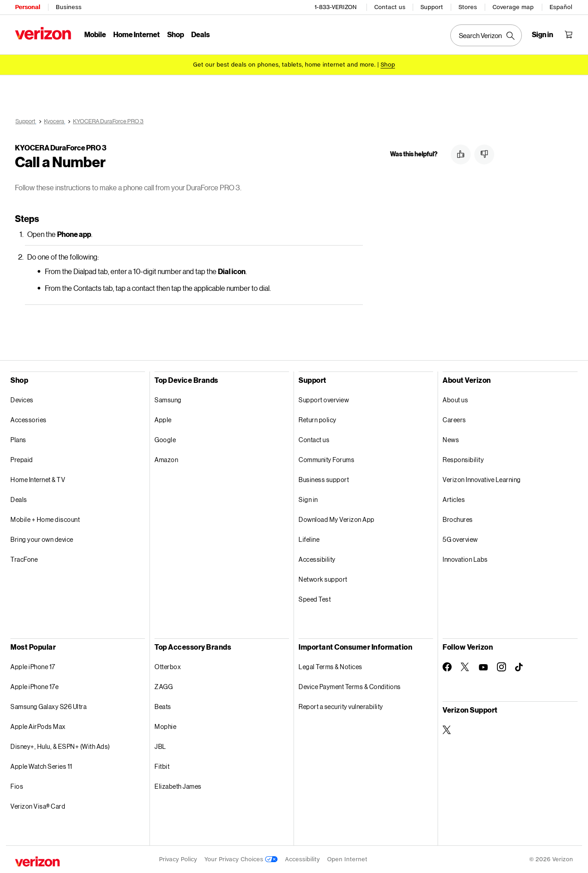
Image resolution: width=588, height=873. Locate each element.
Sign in (308, 499)
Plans (18, 440)
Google (165, 440)
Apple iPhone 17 (33, 667)
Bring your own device (42, 539)
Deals (19, 499)
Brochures (458, 519)
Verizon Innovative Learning (482, 480)
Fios (17, 786)
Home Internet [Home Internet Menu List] (137, 34)
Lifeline (309, 539)
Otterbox (168, 667)
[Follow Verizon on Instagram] (501, 667)
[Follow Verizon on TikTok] (520, 667)
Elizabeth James (178, 786)
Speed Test (315, 599)
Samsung (168, 400)
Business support (324, 480)
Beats (163, 707)
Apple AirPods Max (38, 726)
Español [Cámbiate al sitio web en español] (561, 7)
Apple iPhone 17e (34, 687)
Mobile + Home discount (45, 519)
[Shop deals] (388, 65)
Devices (22, 400)
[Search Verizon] (486, 35)
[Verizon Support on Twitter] (447, 730)
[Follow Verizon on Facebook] (447, 667)
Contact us (390, 7)
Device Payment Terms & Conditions (350, 687)
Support (432, 7)
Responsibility (463, 460)
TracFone (24, 559)
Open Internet (347, 859)
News (451, 440)
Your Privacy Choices (241, 859)
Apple (163, 420)
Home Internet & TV (38, 480)
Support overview (324, 400)
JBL (160, 746)
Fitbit (162, 766)
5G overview (460, 539)
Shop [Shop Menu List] (176, 34)
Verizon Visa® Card (38, 806)
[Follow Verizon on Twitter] (465, 667)
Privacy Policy (178, 859)
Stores (468, 7)
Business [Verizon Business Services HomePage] (69, 7)
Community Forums (326, 460)
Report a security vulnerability (341, 707)
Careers (454, 420)
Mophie (165, 726)
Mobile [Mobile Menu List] (95, 34)
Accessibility (317, 559)
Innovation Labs (465, 559)
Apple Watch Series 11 (41, 766)
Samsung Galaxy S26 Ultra (48, 707)
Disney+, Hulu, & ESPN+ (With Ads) (60, 746)
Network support (323, 579)
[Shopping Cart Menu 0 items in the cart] (569, 34)
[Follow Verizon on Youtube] (483, 667)
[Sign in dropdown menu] (542, 34)
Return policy (318, 420)
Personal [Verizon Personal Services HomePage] (27, 7)
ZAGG (164, 687)
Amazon (166, 460)
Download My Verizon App (337, 519)
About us (455, 400)
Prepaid (22, 460)
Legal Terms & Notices (330, 667)
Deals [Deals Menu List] (200, 34)
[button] (461, 154)
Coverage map (513, 7)
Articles (454, 499)
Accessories (29, 420)
